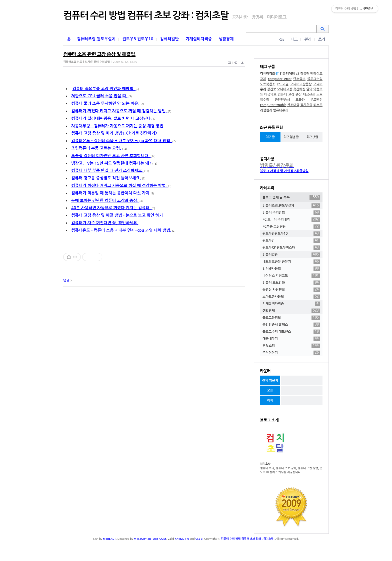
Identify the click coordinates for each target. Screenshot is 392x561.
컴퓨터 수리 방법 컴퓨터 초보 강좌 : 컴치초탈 (146, 16)
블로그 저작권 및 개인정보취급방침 (284, 171)
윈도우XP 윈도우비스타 (291, 248)
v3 (297, 74)
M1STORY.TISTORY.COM (150, 539)
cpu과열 (283, 84)
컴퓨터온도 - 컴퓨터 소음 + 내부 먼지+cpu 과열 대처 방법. (122, 141)
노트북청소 (268, 84)
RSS (281, 39)
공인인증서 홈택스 (291, 325)
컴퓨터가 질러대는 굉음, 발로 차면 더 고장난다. (112, 118)
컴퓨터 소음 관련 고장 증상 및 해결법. (100, 54)
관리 (308, 39)
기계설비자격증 (199, 39)
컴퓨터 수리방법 (291, 213)
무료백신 (316, 100)
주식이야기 (291, 353)
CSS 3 (199, 539)
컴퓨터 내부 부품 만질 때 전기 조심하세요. (108, 171)
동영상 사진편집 (291, 290)
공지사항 (240, 17)
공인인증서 (282, 100)
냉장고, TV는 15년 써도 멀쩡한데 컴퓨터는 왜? (112, 163)
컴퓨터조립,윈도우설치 (96, 39)
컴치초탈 (306, 105)
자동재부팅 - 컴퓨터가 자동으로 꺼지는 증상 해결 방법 (117, 126)
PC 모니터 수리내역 (291, 220)
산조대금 (293, 105)
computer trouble (273, 105)
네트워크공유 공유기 (291, 262)
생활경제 (226, 39)
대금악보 (270, 94)
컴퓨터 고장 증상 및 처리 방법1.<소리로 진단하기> (114, 133)
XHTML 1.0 (182, 539)
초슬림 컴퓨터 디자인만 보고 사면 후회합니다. (111, 156)
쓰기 (321, 39)
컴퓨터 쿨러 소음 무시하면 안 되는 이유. (106, 103)
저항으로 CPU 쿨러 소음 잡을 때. (100, 96)
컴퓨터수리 (281, 110)
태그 (294, 39)
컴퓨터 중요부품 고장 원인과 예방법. (104, 89)
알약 (309, 89)
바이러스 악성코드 (291, 276)
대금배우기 (291, 339)
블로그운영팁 (291, 318)
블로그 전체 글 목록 (291, 197)
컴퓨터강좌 (268, 74)
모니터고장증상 (301, 84)
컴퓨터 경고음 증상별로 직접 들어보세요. (107, 178)
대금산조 (309, 94)
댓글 (66, 280)
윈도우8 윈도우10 (138, 39)
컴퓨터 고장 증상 (290, 94)
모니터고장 (285, 89)
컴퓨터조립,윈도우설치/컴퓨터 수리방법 (86, 62)
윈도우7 (291, 241)
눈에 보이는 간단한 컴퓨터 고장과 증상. (105, 201)
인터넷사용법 (291, 269)
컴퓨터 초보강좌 (291, 283)
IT (277, 74)
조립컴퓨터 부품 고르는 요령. (97, 148)
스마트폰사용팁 (291, 297)
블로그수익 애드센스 (291, 332)
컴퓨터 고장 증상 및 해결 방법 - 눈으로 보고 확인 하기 (117, 215)
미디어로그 (276, 17)
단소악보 (299, 79)
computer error (280, 79)
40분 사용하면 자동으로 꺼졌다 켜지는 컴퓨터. (111, 208)
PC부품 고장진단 (291, 227)
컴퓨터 (305, 74)
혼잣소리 (291, 346)
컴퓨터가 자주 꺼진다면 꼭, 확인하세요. (105, 223)
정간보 (272, 89)
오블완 (300, 100)
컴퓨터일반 (169, 39)
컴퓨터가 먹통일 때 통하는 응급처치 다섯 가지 (111, 193)
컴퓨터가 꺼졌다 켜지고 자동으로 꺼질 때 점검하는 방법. (120, 111)
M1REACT (109, 539)
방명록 (257, 17)
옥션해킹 (299, 89)
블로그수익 (315, 79)
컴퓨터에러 (287, 74)
